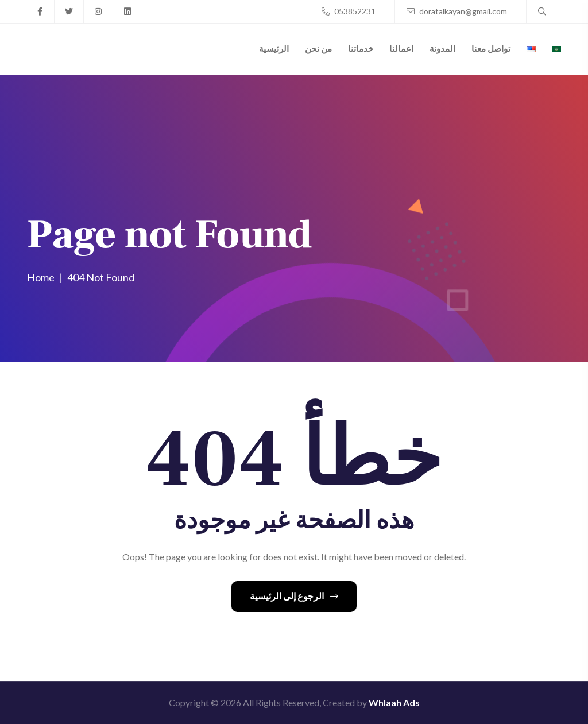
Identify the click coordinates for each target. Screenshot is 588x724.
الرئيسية (274, 48)
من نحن (318, 48)
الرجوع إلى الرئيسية (294, 596)
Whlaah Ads (394, 702)
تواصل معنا (491, 48)
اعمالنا (401, 48)
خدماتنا (361, 48)
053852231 (349, 11)
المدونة (442, 48)
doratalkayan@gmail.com (457, 11)
